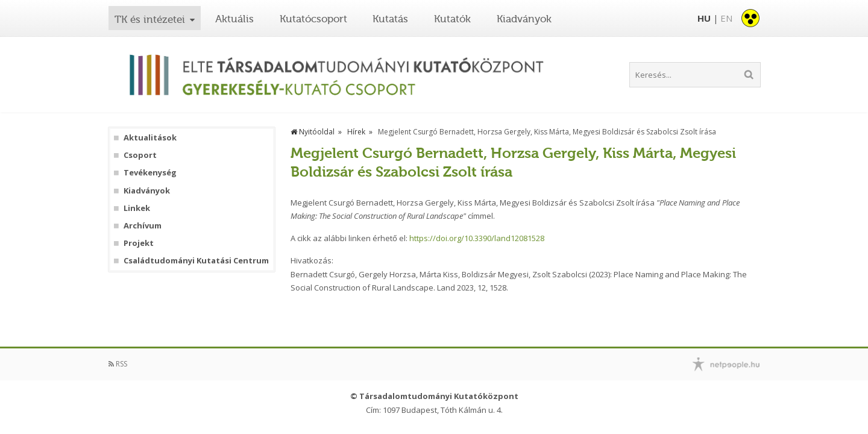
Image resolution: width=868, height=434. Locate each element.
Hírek (356, 132)
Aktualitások (150, 138)
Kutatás (390, 19)
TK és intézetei (150, 19)
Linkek (137, 208)
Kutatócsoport (313, 19)
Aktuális (234, 19)
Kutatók (452, 19)
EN (726, 18)
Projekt (139, 243)
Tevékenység (150, 173)
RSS (118, 364)
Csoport (140, 155)
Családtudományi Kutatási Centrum (196, 261)
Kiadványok (524, 19)
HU (704, 18)
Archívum (143, 226)
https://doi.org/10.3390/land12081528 (477, 238)
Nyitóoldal (313, 132)
